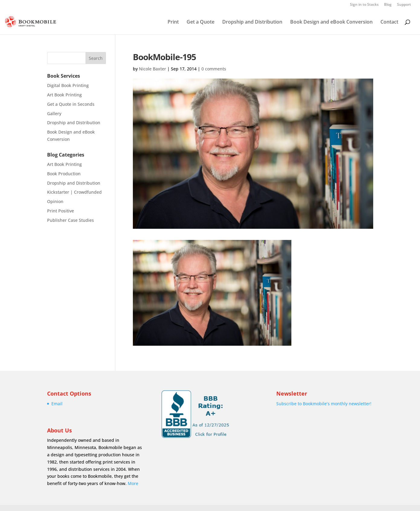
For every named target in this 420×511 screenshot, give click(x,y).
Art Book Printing (64, 95)
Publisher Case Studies (71, 220)
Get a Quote (200, 22)
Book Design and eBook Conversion (331, 22)
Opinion (55, 201)
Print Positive (61, 211)
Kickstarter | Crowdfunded (74, 192)
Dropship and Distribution (252, 22)
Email (57, 404)
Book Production (64, 174)
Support (404, 5)
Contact (389, 22)
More (133, 483)
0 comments (214, 69)
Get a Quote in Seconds (71, 104)
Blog (388, 5)
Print (173, 22)
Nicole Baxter (152, 69)
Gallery (54, 113)
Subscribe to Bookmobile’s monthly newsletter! (324, 404)
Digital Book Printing (68, 85)
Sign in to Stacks (364, 5)
